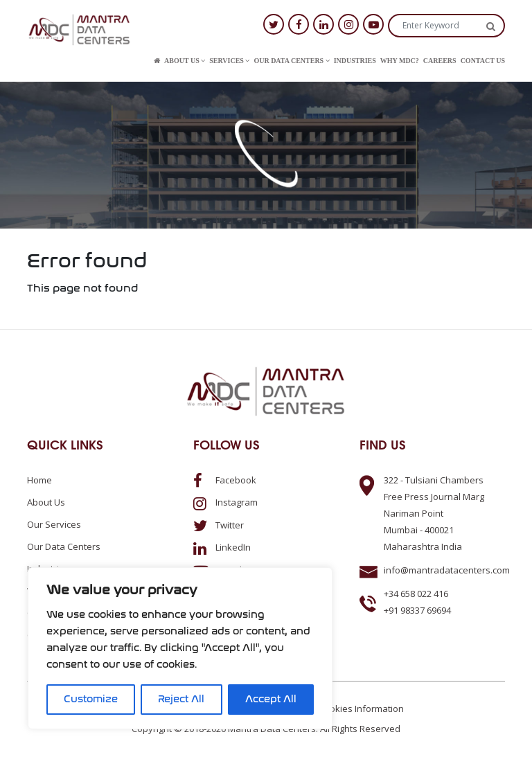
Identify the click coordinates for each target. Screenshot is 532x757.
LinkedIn (222, 547)
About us (185, 61)
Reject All (181, 699)
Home (39, 480)
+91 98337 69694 (417, 610)
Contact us (483, 61)
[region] (180, 648)
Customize (91, 699)
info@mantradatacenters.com (447, 570)
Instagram (225, 502)
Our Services (54, 524)
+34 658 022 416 (416, 594)
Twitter (219, 525)
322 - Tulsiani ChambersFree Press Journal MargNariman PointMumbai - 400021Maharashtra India (434, 513)
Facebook (225, 480)
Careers (440, 61)
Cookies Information (361, 709)
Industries (355, 61)
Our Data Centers (291, 61)
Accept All (271, 699)
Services (229, 61)
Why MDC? (400, 61)
